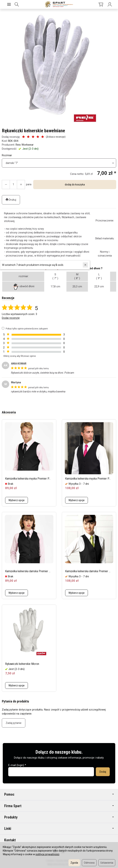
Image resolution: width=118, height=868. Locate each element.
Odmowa (89, 863)
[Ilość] (13, 185)
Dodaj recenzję (11, 318)
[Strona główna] (59, 4)
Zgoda (74, 863)
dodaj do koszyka (75, 185)
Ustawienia (107, 863)
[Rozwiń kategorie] (9, 4)
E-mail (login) (16, 765)
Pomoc (59, 794)
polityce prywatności (47, 854)
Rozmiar (7, 155)
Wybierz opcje (17, 500)
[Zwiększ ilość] (6, 185)
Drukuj (11, 200)
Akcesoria (9, 412)
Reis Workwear (25, 145)
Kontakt (10, 840)
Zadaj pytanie (14, 723)
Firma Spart (59, 806)
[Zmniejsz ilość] (21, 185)
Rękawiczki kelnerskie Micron (25, 664)
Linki (59, 829)
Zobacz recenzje (56, 137)
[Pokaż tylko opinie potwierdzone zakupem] (3, 328)
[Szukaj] (18, 4)
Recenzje (8, 298)
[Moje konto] (107, 4)
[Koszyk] (95, 4)
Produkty (59, 817)
